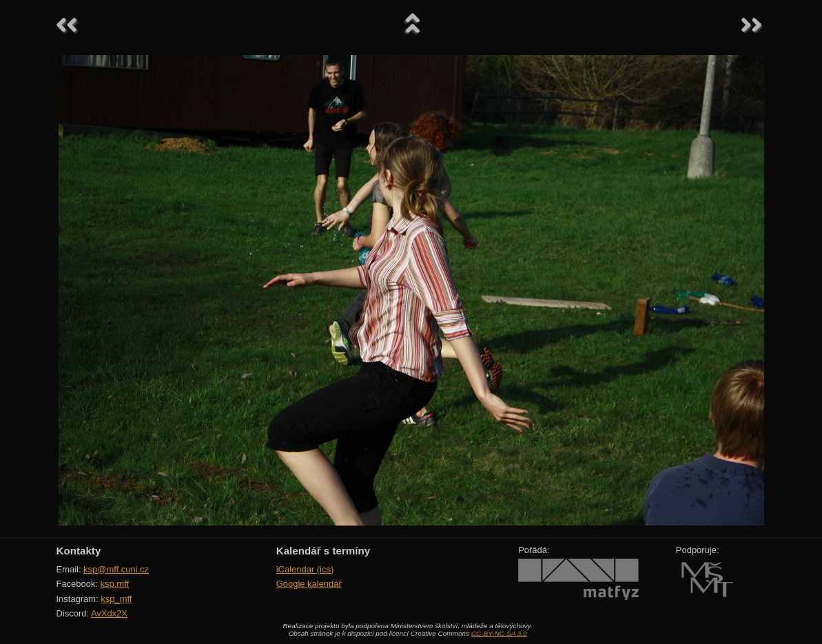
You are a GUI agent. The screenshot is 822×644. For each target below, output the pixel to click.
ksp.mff (115, 584)
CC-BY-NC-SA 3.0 (499, 633)
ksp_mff (116, 599)
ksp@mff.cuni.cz (116, 569)
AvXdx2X (109, 613)
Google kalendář (309, 584)
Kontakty (79, 551)
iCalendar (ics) (305, 569)
